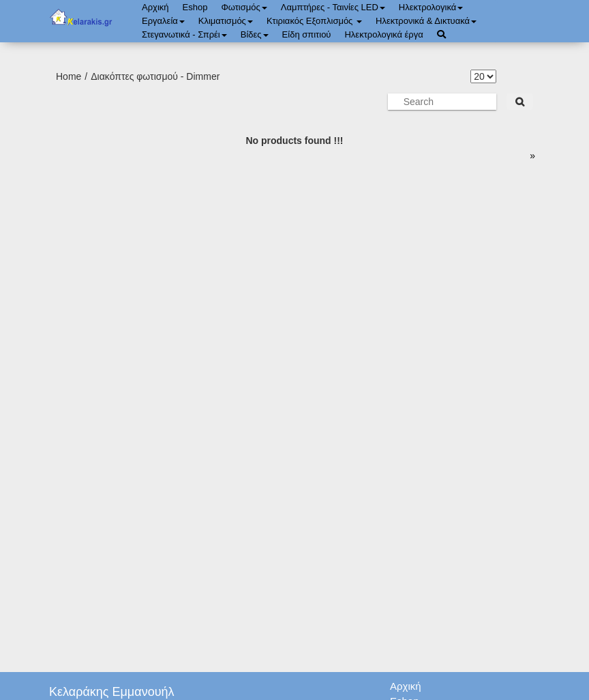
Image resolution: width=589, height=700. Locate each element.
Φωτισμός (244, 7)
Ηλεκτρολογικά (431, 7)
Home (69, 76)
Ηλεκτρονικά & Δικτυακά (426, 21)
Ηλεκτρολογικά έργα (383, 34)
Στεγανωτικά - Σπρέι (184, 34)
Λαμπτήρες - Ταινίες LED (333, 7)
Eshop (195, 7)
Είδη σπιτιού (307, 34)
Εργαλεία (163, 21)
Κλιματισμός (226, 21)
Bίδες (255, 34)
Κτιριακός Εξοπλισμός (314, 21)
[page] (531, 156)
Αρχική (155, 7)
